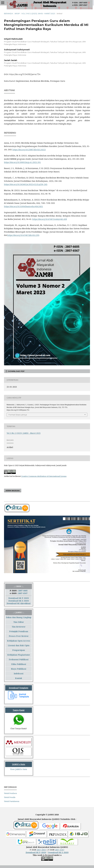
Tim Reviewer (19, 627)
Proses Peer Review (19, 636)
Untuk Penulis (10, 797)
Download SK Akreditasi (19, 603)
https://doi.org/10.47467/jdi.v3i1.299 (23, 235)
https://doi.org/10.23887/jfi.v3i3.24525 (29, 150)
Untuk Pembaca (10, 793)
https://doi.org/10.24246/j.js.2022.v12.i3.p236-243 (26, 184)
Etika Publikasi (19, 664)
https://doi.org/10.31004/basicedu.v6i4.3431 (23, 206)
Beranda (8, 14)
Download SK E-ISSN (19, 601)
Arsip (17, 14)
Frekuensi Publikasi (19, 659)
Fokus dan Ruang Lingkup (19, 617)
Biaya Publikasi (19, 669)
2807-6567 (23, 593)
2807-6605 (23, 591)
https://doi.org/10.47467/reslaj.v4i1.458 (50, 219)
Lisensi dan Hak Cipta (19, 645)
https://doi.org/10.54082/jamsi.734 (25, 74)
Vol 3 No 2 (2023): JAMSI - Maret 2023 (38, 14)
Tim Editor (19, 622)
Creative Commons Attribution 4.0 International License (44, 476)
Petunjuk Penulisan (19, 631)
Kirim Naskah (13, 490)
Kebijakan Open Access (19, 641)
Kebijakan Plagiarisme (19, 655)
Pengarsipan (19, 650)
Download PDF (16, 371)
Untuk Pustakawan (12, 801)
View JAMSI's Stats (19, 769)
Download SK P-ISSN (19, 598)
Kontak (19, 678)
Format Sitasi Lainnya (18, 415)
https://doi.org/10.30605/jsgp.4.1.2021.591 (22, 162)
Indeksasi (19, 673)
